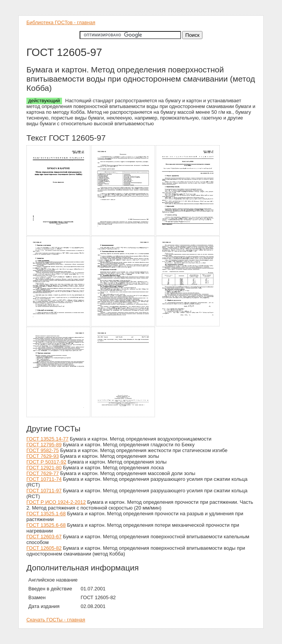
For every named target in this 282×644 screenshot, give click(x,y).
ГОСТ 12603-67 (44, 537)
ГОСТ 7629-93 (43, 456)
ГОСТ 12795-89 (44, 445)
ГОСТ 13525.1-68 (46, 514)
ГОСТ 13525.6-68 (46, 525)
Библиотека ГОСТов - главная (61, 22)
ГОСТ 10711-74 (44, 479)
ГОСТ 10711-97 (44, 491)
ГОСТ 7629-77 (43, 473)
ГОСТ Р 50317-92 (46, 462)
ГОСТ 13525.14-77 (47, 439)
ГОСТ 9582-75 (43, 450)
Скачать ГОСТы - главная (56, 620)
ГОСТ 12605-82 (44, 548)
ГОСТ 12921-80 (44, 468)
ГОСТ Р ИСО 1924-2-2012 (56, 502)
